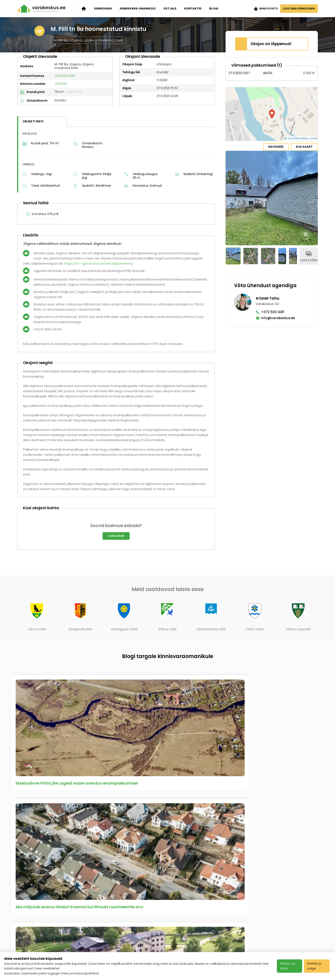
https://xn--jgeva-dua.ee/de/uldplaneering (99, 388)
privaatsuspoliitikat (84, 973)
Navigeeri (273, 147)
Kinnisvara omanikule (138, 8)
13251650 (61, 209)
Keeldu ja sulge (316, 966)
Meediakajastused (85, 949)
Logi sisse (116, 661)
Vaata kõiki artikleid (167, 868)
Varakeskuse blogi (85, 928)
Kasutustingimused (137, 933)
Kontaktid (193, 8)
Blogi (214, 8)
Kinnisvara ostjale (33, 939)
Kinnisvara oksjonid (34, 918)
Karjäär (127, 918)
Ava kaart (303, 147)
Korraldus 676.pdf (45, 338)
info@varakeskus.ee (278, 201)
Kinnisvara (103, 8)
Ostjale (170, 8)
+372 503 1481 (273, 195)
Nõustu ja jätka (289, 966)
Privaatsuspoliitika (136, 944)
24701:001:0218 (65, 201)
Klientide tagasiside (86, 939)
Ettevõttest (79, 918)
